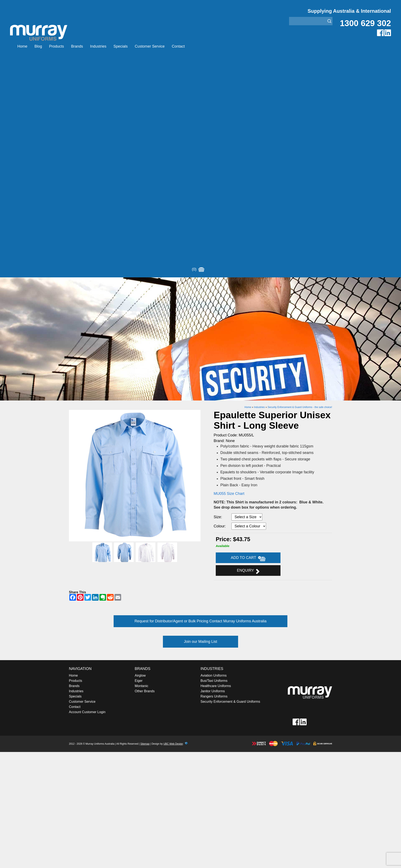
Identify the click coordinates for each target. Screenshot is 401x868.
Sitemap (145, 524)
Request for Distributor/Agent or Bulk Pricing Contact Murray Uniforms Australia (200, 401)
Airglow (140, 455)
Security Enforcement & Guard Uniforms (230, 482)
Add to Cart (248, 338)
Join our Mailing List (200, 422)
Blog (38, 46)
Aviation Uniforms (214, 455)
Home (22, 46)
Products (56, 46)
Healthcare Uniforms (216, 466)
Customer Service (150, 46)
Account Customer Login (87, 492)
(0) (198, 46)
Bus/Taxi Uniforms (214, 461)
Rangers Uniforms (214, 476)
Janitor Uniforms (213, 471)
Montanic (141, 466)
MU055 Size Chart (229, 274)
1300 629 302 (365, 23)
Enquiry (248, 351)
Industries (98, 46)
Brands (77, 46)
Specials (121, 46)
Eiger (139, 461)
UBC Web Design (173, 524)
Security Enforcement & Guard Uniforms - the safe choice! (300, 187)
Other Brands (145, 471)
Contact (178, 46)
